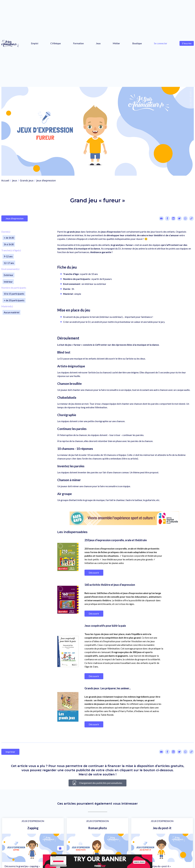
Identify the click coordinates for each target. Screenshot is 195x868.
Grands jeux (27, 180)
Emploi (35, 43)
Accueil (5, 180)
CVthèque (56, 43)
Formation (78, 43)
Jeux (98, 43)
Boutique (137, 43)
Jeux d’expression (46, 180)
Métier (116, 43)
